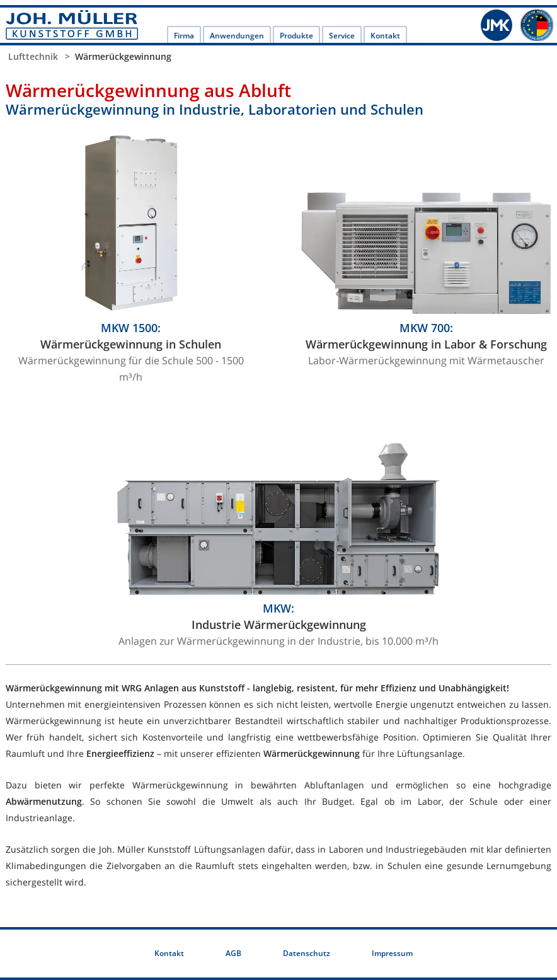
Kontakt (385, 36)
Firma (184, 36)
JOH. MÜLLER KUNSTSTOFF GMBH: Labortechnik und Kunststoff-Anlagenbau (72, 25)
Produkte (296, 36)
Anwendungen (237, 36)
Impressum (392, 953)
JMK (497, 25)
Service (342, 36)
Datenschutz (307, 953)
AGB (233, 953)
